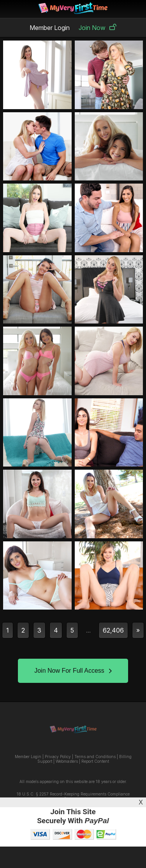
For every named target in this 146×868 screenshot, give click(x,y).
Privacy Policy (58, 757)
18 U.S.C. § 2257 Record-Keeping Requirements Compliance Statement (73, 796)
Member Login (50, 28)
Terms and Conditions (95, 757)
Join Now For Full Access (73, 671)
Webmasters (67, 761)
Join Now (98, 28)
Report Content (95, 761)
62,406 (113, 630)
